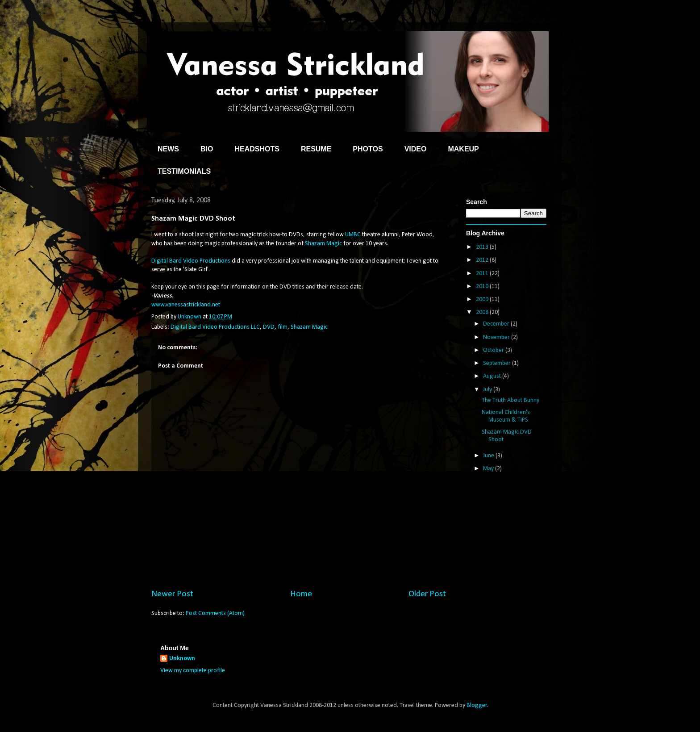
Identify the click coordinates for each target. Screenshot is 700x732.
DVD (269, 327)
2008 (483, 312)
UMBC (353, 235)
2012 (483, 260)
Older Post (427, 594)
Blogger (477, 705)
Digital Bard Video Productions (191, 261)
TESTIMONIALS (184, 171)
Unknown (182, 659)
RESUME (316, 149)
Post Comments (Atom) (215, 613)
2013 (483, 247)
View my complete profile (193, 671)
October (494, 350)
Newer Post (172, 594)
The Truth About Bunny (510, 400)
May (489, 469)
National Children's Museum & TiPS (506, 416)
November (497, 337)
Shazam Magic (323, 244)
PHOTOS (368, 149)
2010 (483, 287)
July (488, 390)
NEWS (168, 149)
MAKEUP (463, 149)
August (493, 376)
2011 (483, 274)
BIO (207, 149)
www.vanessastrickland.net (186, 305)
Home (301, 594)
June (489, 456)
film (283, 327)
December (497, 324)
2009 (483, 299)
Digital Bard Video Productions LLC (215, 327)
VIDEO (416, 149)
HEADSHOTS (257, 149)
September (498, 363)
